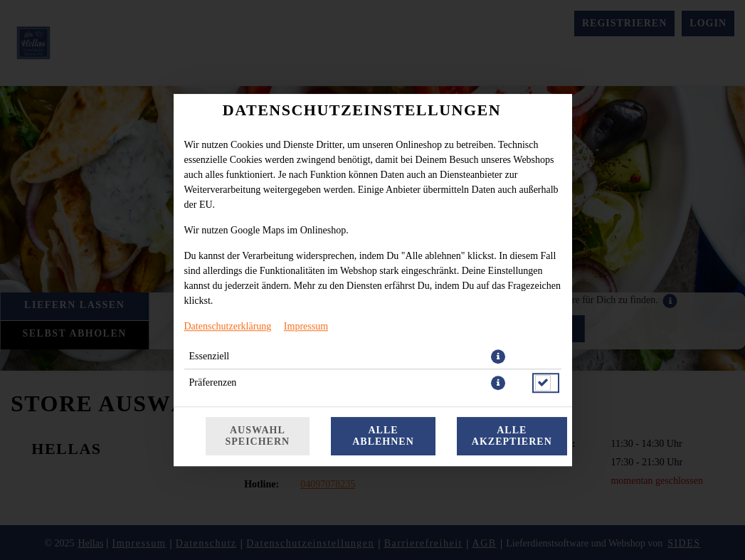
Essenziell (210, 356)
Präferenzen (213, 382)
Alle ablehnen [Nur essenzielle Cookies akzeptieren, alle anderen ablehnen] (383, 436)
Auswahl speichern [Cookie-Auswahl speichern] (258, 436)
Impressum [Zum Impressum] (306, 326)
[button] (498, 356)
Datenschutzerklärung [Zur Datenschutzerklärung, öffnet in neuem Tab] (228, 326)
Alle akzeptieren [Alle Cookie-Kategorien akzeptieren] (512, 436)
